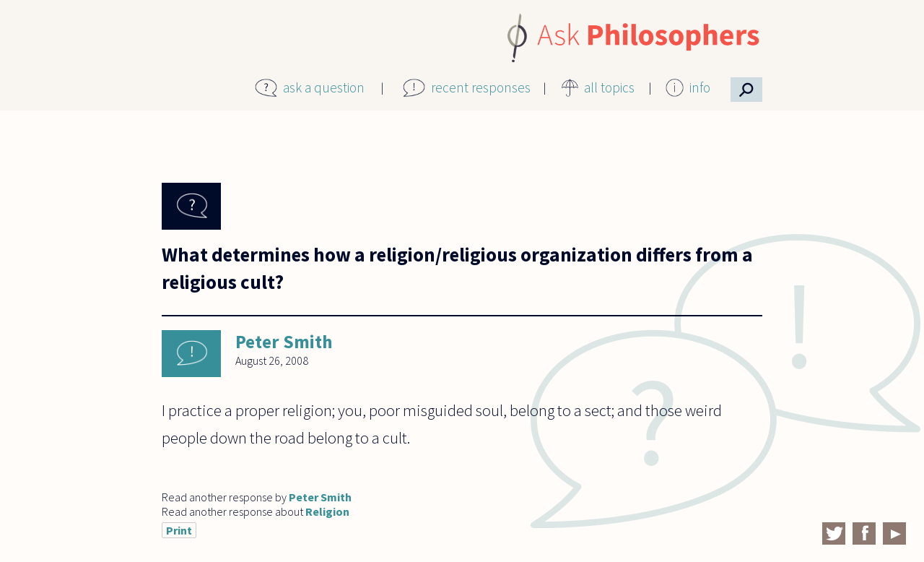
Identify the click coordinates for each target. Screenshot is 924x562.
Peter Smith (284, 342)
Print (179, 530)
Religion (327, 511)
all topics (609, 87)
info (700, 87)
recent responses (481, 87)
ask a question (324, 87)
